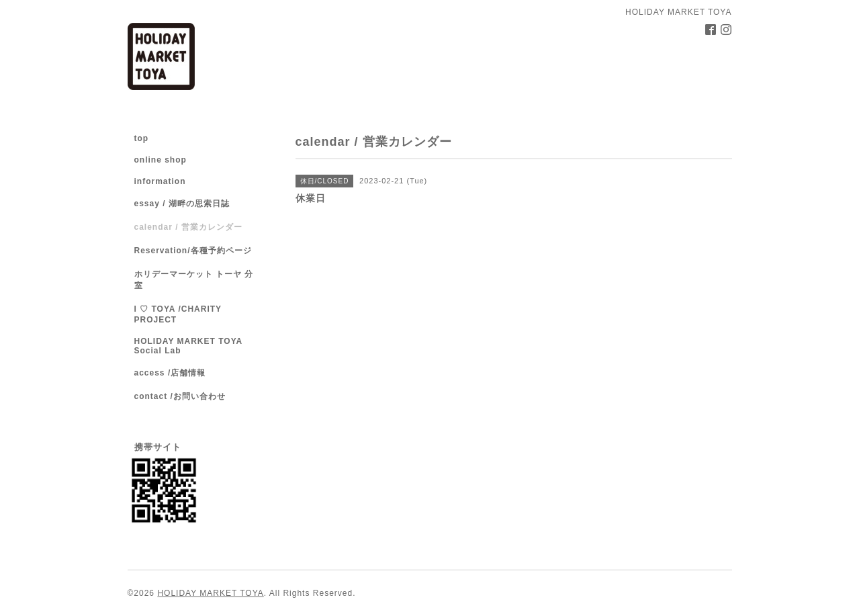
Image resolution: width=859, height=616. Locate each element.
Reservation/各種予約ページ (193, 251)
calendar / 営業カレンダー (188, 227)
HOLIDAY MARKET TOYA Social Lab (188, 346)
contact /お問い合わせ (180, 396)
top (142, 138)
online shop (161, 160)
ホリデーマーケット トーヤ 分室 (194, 280)
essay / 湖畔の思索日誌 (182, 204)
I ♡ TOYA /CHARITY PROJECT (178, 314)
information (160, 181)
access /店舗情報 (170, 373)
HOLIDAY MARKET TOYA (210, 593)
